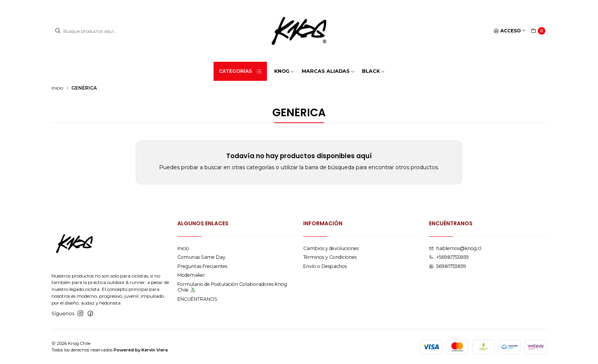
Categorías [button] (241, 71)
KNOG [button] (285, 71)
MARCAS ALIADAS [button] (328, 71)
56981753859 (448, 266)
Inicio (57, 88)
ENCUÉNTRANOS (197, 299)
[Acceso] (510, 31)
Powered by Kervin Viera (141, 350)
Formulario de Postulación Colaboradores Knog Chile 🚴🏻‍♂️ (232, 287)
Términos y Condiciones (330, 257)
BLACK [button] (374, 71)
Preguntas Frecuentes (202, 266)
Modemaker (191, 275)
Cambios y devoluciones (331, 248)
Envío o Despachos (325, 266)
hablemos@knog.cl (455, 248)
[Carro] (538, 31)
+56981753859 (449, 257)
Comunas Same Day (201, 257)
